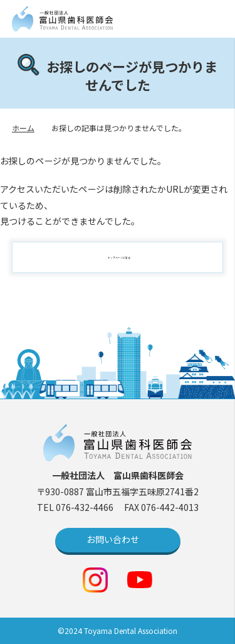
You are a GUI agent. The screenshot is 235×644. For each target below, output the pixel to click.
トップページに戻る (124, 257)
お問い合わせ (113, 539)
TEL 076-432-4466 (76, 507)
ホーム (23, 128)
